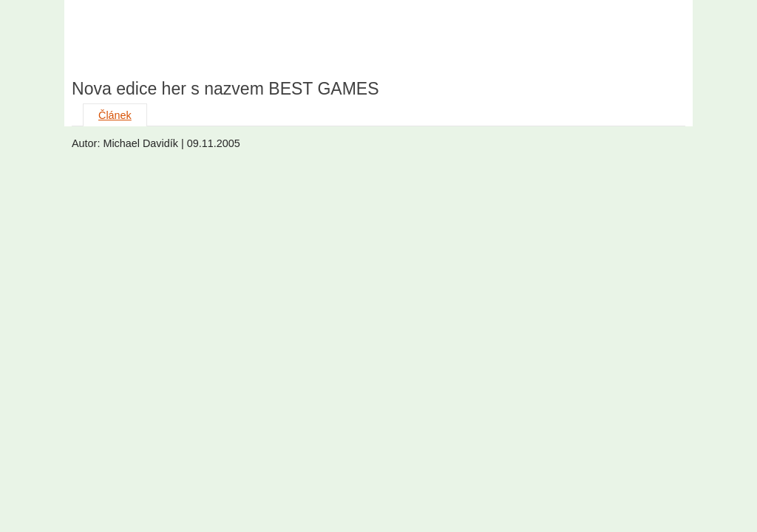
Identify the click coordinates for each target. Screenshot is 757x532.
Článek (115, 115)
